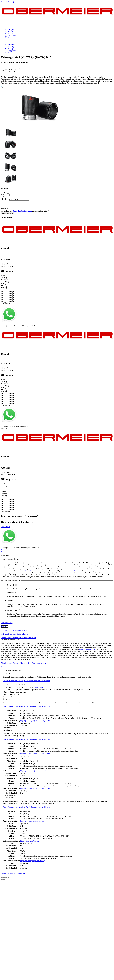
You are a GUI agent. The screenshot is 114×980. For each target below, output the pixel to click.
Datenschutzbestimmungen (22, 213)
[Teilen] (4, 879)
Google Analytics (27, 715)
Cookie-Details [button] (6, 639)
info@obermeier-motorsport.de (12, 257)
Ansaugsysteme (11, 35)
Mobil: (4, 197)
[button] (57, 41)
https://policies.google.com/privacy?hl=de (35, 722)
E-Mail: (4, 195)
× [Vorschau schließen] (1, 551)
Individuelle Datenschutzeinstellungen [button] (14, 636)
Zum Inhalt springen (8, 2)
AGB (23, 326)
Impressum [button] (32, 639)
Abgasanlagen (10, 31)
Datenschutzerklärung (32, 572)
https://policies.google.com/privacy (33, 823)
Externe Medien (14, 612)
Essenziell (12, 587)
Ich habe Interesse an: (9, 199)
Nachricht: (5, 210)
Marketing (12, 602)
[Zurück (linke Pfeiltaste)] (2, 881)
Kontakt (8, 37)
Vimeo (23, 835)
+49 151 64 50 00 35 (8, 255)
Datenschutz (15, 326)
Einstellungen (75, 572)
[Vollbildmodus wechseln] (6, 879)
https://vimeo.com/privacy (30, 843)
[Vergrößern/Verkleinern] (8, 879)
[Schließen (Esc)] (2, 879)
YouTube (24, 855)
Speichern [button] (4, 628)
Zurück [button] (3, 668)
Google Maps (25, 815)
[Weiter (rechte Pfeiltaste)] (4, 881)
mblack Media (45, 327)
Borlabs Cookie (21, 686)
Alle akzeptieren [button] (7, 624)
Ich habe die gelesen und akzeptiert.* (26, 213)
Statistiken (12, 594)
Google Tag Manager (28, 748)
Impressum (5, 326)
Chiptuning (9, 33)
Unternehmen (10, 29)
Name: (3, 192)
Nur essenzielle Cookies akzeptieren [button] (14, 632)
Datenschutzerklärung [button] (20, 639)
